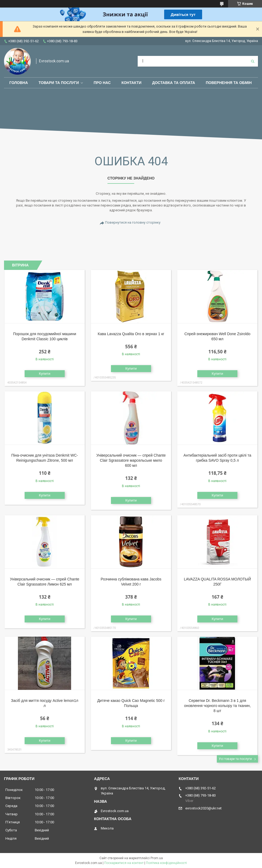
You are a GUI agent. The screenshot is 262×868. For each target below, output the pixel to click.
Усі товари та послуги (235, 759)
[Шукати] (253, 61)
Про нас (102, 83)
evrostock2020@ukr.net (203, 808)
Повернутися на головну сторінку (133, 222)
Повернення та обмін (229, 83)
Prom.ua (157, 858)
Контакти (131, 83)
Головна (19, 83)
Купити (45, 374)
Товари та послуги (59, 83)
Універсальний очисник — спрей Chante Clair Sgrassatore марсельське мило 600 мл (131, 460)
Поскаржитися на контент (124, 863)
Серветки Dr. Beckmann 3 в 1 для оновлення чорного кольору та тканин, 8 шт (217, 706)
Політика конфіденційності (166, 863)
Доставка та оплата (174, 83)
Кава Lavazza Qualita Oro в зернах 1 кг (131, 334)
